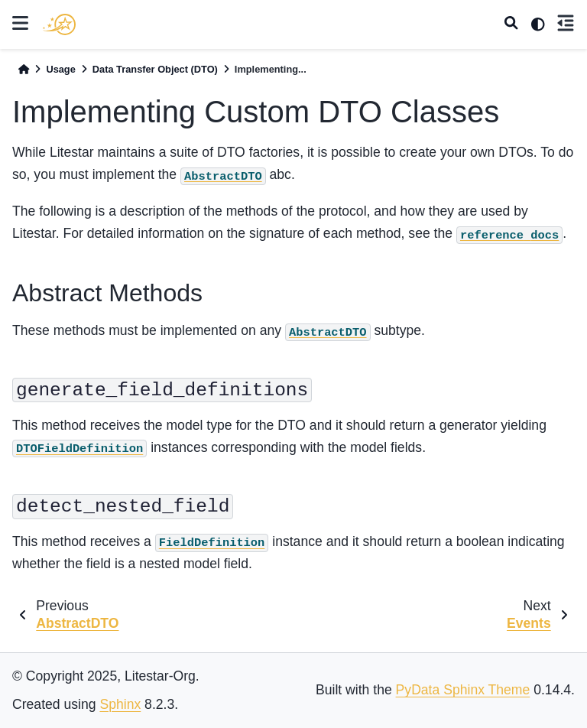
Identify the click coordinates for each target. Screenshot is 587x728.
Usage (60, 69)
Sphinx (120, 704)
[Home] (24, 69)
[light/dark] (538, 24)
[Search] (511, 24)
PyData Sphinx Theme (463, 690)
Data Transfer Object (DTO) (155, 69)
